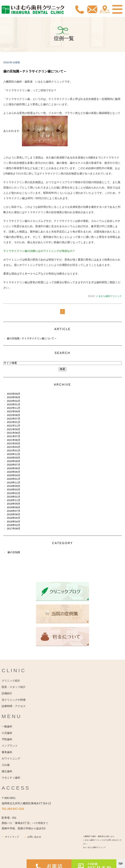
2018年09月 (14, 504)
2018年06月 (14, 514)
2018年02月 (14, 525)
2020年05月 (14, 472)
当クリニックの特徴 (14, 700)
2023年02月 (14, 401)
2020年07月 (14, 465)
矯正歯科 (7, 771)
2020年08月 (14, 461)
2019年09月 (14, 486)
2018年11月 (14, 500)
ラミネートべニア (30, 274)
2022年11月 (14, 408)
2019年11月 (14, 482)
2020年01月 (14, 479)
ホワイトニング (11, 758)
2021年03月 (14, 447)
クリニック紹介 (11, 681)
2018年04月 (14, 521)
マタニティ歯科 (11, 778)
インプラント (10, 746)
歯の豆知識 (14, 552)
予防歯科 (7, 739)
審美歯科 (7, 752)
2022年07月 (14, 419)
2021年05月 (14, 443)
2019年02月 (14, 493)
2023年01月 (14, 404)
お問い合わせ (34, 837)
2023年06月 (14, 397)
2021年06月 (14, 440)
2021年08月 (14, 433)
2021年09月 (14, 429)
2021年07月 (14, 436)
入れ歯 (6, 765)
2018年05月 (14, 518)
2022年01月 (14, 422)
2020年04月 (14, 475)
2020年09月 (14, 458)
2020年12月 (14, 454)
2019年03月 (14, 489)
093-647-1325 (16, 809)
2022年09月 (14, 411)
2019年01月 (14, 497)
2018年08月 (14, 507)
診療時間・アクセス (14, 706)
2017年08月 (14, 528)
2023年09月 (14, 394)
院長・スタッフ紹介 (14, 687)
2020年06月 (14, 468)
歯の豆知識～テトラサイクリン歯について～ (35, 71)
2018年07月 (14, 511)
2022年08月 (14, 415)
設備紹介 (7, 693)
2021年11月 (14, 426)
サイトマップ (12, 837)
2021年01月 (14, 450)
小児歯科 (7, 733)
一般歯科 (7, 726)
